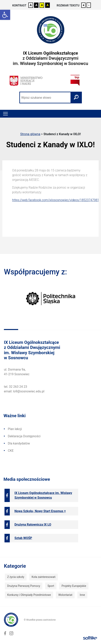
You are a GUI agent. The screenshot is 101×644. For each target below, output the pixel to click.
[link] (5, 15)
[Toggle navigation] (5, 114)
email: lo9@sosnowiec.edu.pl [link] (24, 391)
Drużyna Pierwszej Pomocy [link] (24, 586)
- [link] (89, 5)
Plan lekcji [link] (15, 429)
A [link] (31, 5)
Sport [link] (51, 586)
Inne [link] (82, 595)
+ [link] (84, 5)
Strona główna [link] (30, 134)
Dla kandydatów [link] (19, 443)
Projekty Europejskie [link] (74, 586)
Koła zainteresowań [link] (44, 577)
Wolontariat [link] (65, 595)
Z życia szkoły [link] (16, 577)
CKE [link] (11, 451)
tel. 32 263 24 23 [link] (16, 387)
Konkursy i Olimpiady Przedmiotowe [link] (29, 595)
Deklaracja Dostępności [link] (24, 436)
